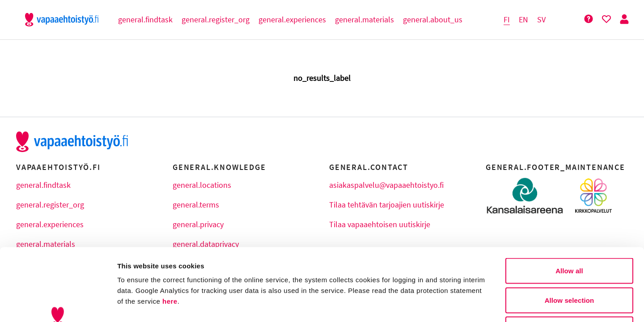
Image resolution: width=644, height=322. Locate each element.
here (170, 235)
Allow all (569, 205)
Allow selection (570, 234)
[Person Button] (624, 19)
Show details (469, 304)
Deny (569, 263)
